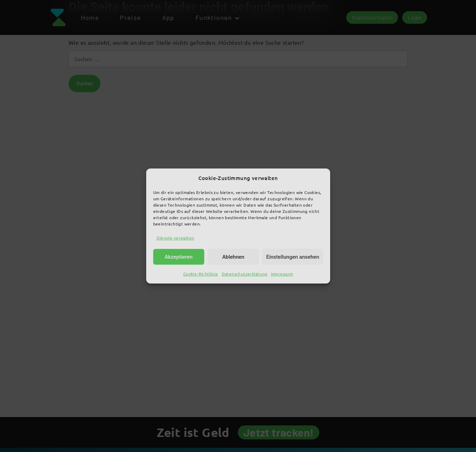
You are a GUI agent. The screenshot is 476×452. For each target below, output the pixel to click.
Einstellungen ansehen (293, 257)
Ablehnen (233, 257)
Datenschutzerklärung (245, 274)
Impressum (282, 274)
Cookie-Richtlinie (201, 274)
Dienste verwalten (176, 238)
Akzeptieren (179, 257)
